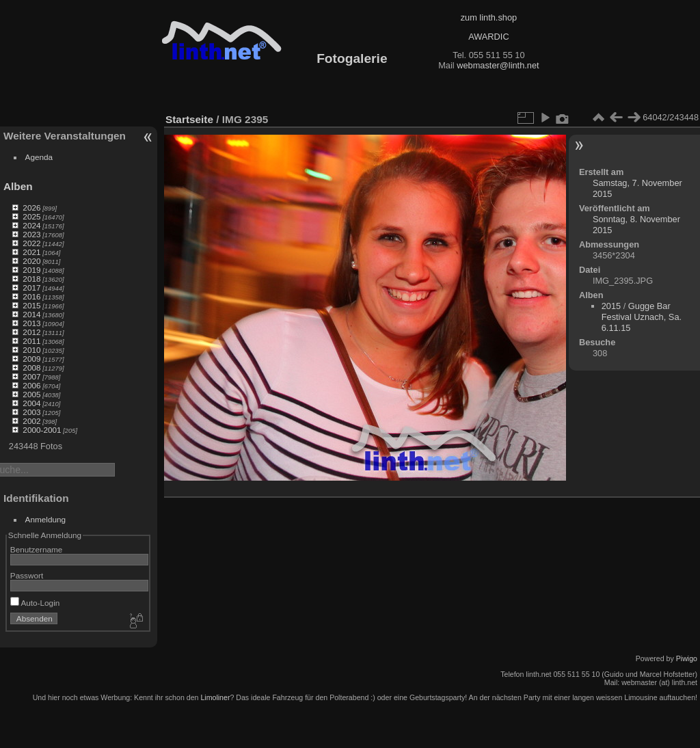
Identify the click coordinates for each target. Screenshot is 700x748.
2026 (31, 208)
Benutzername (37, 549)
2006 (31, 385)
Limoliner (215, 697)
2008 (31, 368)
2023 (31, 234)
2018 (31, 279)
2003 (31, 412)
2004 (31, 403)
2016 (31, 296)
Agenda (39, 157)
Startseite (189, 119)
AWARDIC (488, 37)
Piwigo (687, 658)
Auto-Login (35, 603)
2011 (31, 341)
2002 (31, 421)
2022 (31, 243)
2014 (31, 314)
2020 (31, 261)
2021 (31, 252)
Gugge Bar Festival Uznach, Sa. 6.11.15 (642, 317)
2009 (31, 359)
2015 (31, 305)
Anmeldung (46, 519)
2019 (31, 270)
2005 (31, 394)
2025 (31, 216)
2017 (31, 288)
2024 (31, 225)
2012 (31, 332)
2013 (31, 323)
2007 (31, 376)
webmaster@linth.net (498, 65)
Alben (18, 186)
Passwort (27, 575)
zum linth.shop (489, 17)
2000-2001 (42, 430)
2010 (31, 350)
